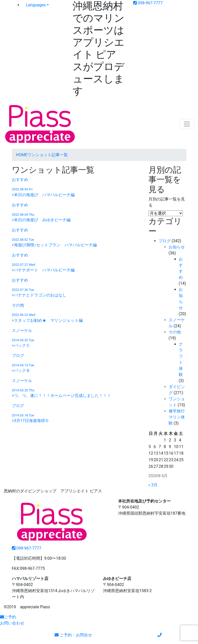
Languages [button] (36, 5)
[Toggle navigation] (187, 124)
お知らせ (177, 247)
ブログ (165, 241)
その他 (175, 332)
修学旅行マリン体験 (177, 417)
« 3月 (153, 485)
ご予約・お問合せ (73, 635)
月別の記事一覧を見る (167, 202)
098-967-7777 (148, 3)
